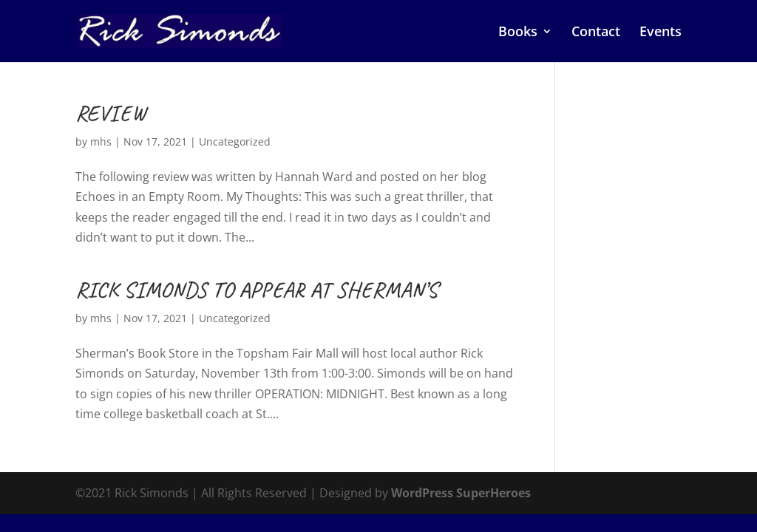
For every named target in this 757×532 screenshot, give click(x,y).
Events (661, 33)
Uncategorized (235, 141)
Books (518, 33)
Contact (596, 33)
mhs (101, 141)
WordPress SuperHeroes (461, 493)
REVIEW (111, 113)
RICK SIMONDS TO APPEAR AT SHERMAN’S (257, 290)
